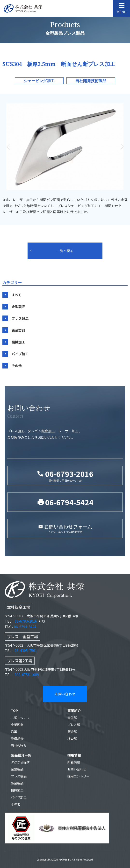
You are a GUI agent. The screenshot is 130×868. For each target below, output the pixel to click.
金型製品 (18, 307)
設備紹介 (17, 739)
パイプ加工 (20, 354)
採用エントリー (78, 776)
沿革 (14, 732)
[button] (122, 147)
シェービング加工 (39, 81)
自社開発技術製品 (91, 81)
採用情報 (74, 755)
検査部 (72, 739)
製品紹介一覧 (21, 755)
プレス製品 (20, 318)
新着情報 (74, 762)
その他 (17, 366)
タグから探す (20, 762)
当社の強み (19, 746)
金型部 (72, 718)
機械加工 (18, 342)
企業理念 (17, 725)
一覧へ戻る (65, 251)
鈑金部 (72, 732)
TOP (14, 710)
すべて (16, 295)
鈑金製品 (18, 330)
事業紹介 (74, 710)
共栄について (20, 718)
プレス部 (74, 725)
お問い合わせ (65, 694)
